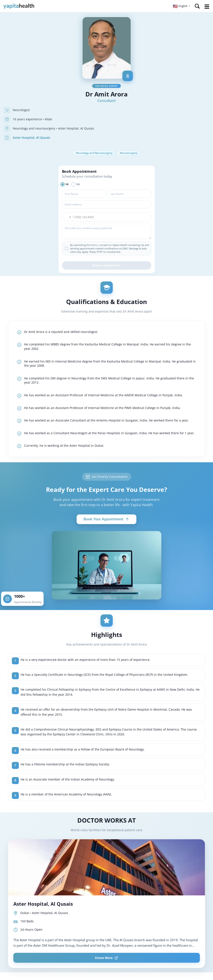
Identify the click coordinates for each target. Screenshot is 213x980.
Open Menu (207, 7)
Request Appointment (106, 266)
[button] (182, 6)
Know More (106, 958)
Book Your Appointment (107, 520)
